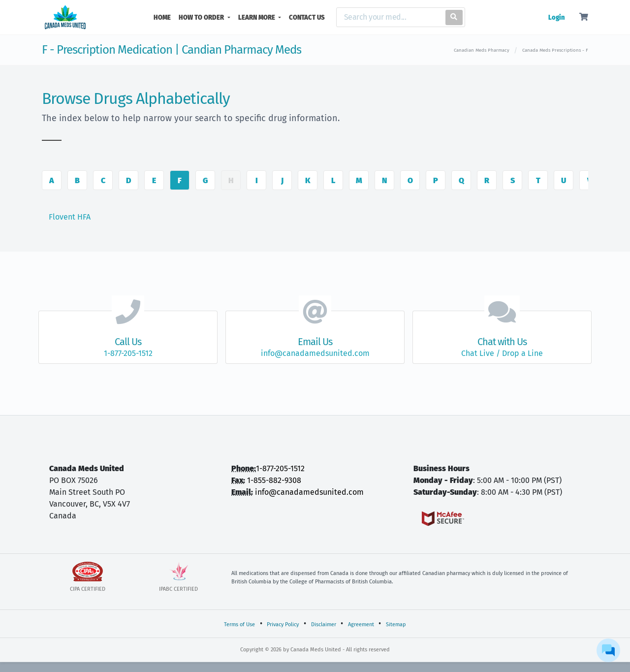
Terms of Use (239, 624)
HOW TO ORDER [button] (202, 17)
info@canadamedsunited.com (309, 492)
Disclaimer (324, 624)
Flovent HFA (70, 217)
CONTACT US (307, 17)
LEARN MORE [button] (257, 17)
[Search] (389, 17)
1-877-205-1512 (280, 468)
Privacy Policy (283, 624)
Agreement (361, 624)
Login (556, 17)
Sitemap (396, 624)
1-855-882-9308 (274, 480)
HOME (164, 17)
